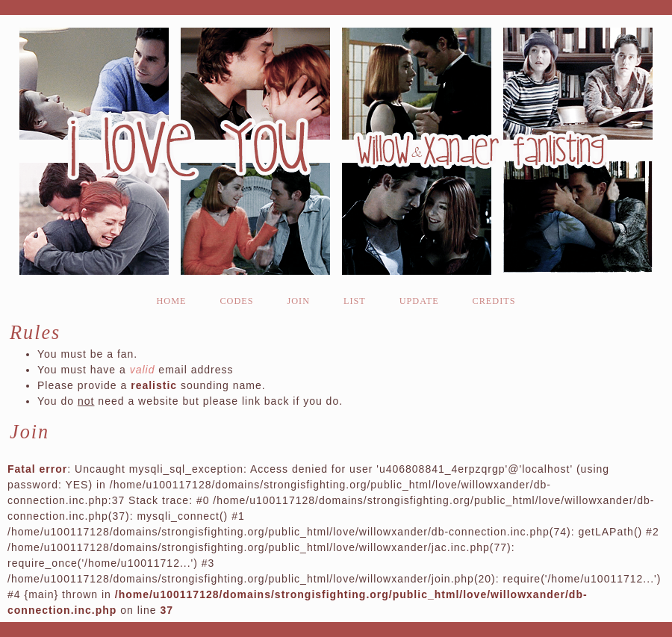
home (171, 301)
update (419, 301)
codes (236, 301)
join (298, 301)
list (355, 301)
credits (494, 301)
